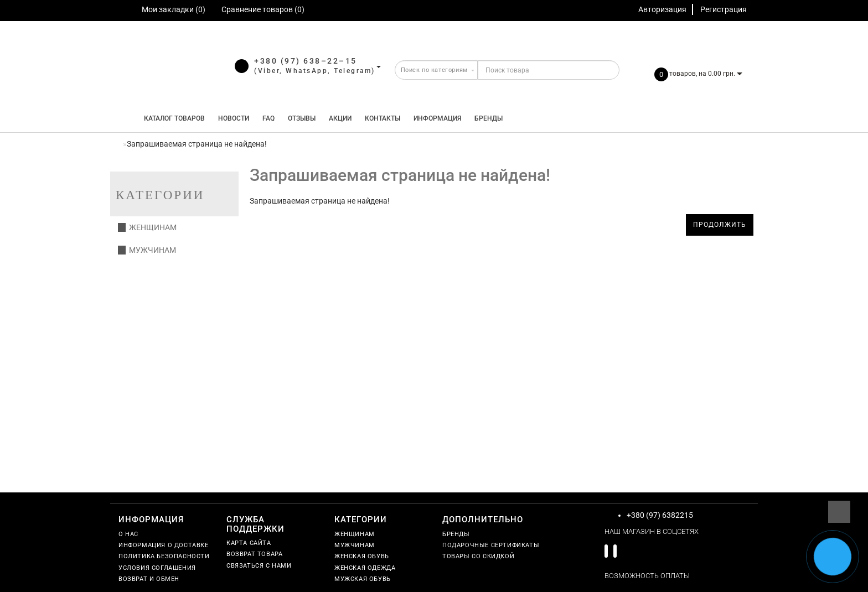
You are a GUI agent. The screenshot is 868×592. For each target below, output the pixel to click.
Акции (340, 118)
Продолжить (720, 225)
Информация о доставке (164, 545)
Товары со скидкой (478, 556)
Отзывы (302, 118)
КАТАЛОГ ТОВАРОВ (172, 118)
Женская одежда (365, 568)
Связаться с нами (259, 566)
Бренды (489, 118)
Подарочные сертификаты (491, 545)
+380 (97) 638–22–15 (306, 61)
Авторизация (662, 9)
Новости (234, 118)
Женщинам (147, 227)
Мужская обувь (363, 579)
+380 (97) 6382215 (660, 515)
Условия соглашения (157, 568)
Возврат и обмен (149, 579)
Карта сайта (249, 543)
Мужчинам (147, 250)
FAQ (268, 118)
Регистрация (724, 9)
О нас (128, 534)
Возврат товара (254, 554)
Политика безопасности (164, 556)
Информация (437, 118)
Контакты (383, 118)
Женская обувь (362, 556)
